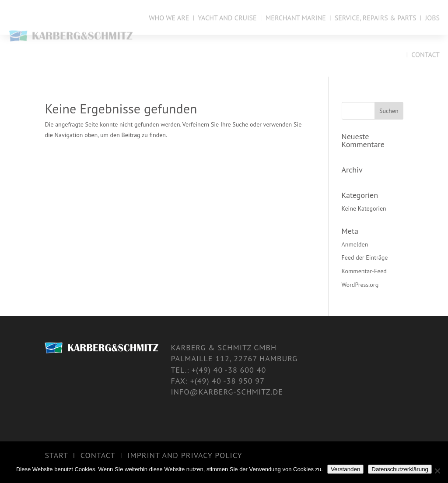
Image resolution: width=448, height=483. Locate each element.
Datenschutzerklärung (400, 469)
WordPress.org (360, 285)
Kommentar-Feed (364, 271)
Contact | (104, 455)
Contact (425, 54)
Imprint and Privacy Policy (185, 455)
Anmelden (355, 244)
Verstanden (345, 469)
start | (62, 455)
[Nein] (437, 471)
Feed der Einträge (365, 257)
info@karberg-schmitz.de (227, 392)
